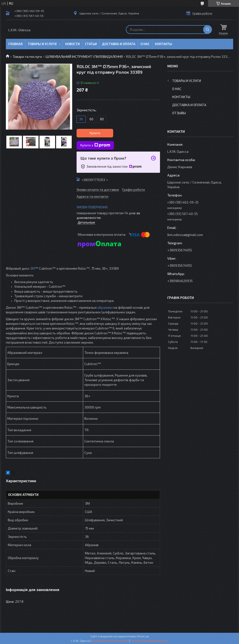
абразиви (105, 307)
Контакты (164, 44)
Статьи (91, 44)
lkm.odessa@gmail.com (185, 235)
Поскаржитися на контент (110, 641)
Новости (72, 44)
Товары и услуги (42, 44)
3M (32, 268)
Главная (15, 44)
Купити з (95, 145)
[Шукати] (208, 30)
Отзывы (179, 113)
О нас (145, 44)
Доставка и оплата (119, 44)
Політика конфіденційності (149, 641)
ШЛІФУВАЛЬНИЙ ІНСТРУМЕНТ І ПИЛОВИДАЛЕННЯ (84, 56)
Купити (95, 133)
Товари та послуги (27, 56)
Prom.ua (143, 636)
